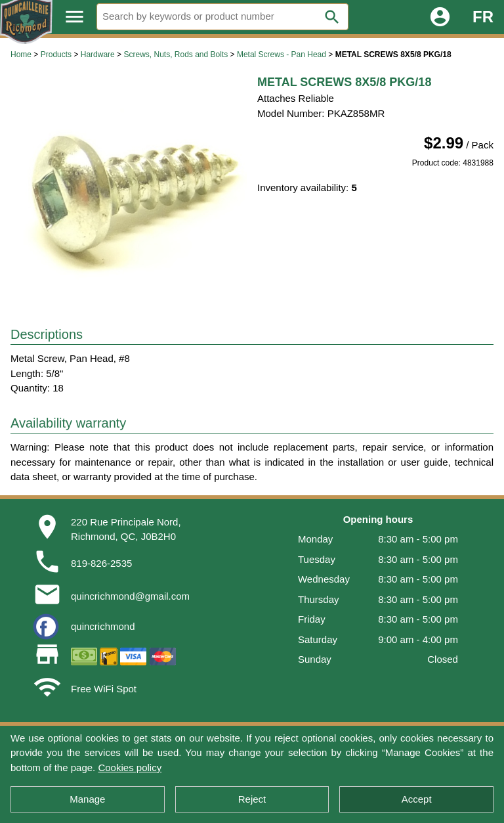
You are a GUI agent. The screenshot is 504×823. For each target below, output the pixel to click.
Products (56, 55)
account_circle (440, 17)
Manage (87, 799)
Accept (417, 799)
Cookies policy (130, 767)
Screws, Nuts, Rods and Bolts (176, 55)
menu (74, 17)
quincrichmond (103, 626)
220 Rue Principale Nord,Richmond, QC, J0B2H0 (126, 529)
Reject (252, 799)
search (332, 17)
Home (21, 55)
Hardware (98, 55)
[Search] (222, 17)
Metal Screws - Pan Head (282, 55)
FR (483, 17)
